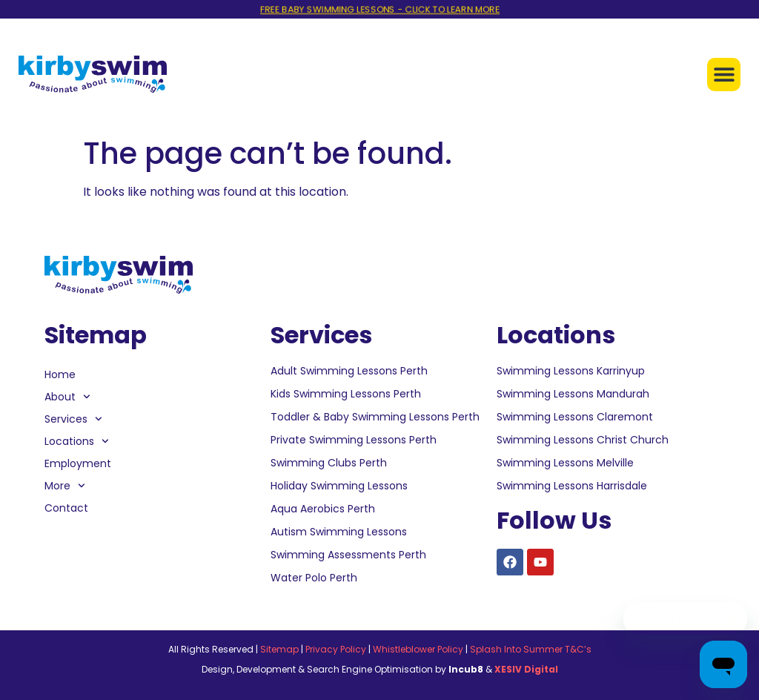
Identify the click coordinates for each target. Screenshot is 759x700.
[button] (724, 75)
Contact (66, 508)
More (65, 486)
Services (73, 419)
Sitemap (279, 649)
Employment (78, 463)
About (67, 397)
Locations (77, 441)
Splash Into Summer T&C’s (531, 649)
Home (60, 374)
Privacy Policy (336, 649)
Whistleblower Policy (418, 649)
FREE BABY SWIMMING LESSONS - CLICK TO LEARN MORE (379, 9)
